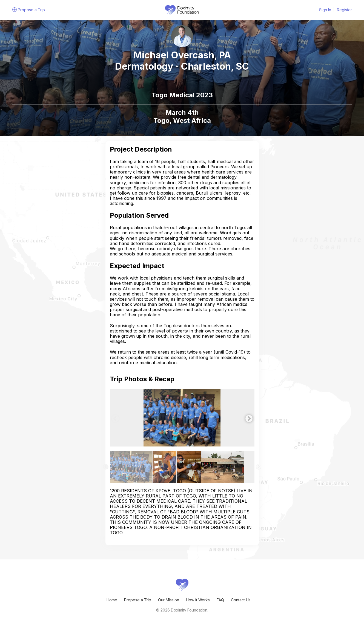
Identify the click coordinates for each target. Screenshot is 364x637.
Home (112, 600)
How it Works (198, 600)
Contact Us (241, 600)
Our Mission (169, 600)
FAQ (220, 600)
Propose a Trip (138, 600)
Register (344, 10)
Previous (114, 417)
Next (248, 417)
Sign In (325, 10)
